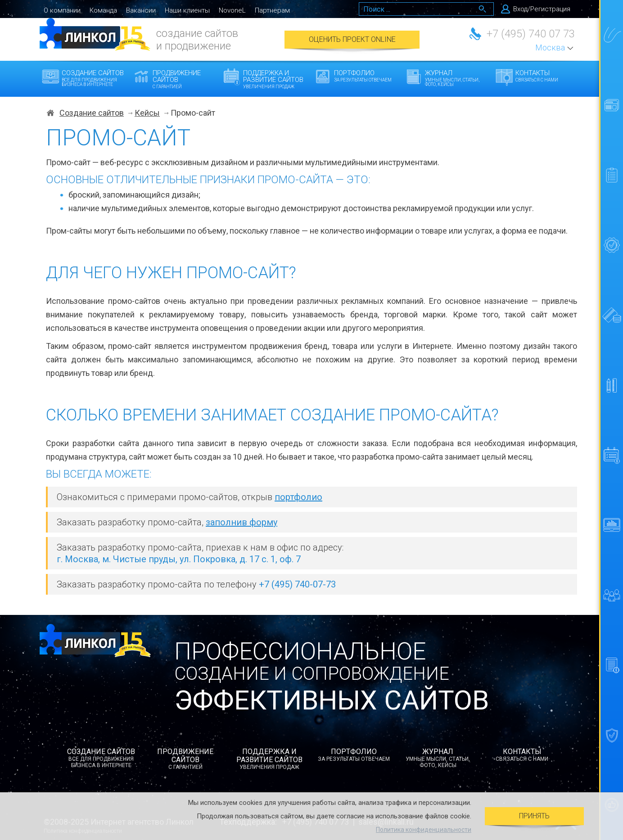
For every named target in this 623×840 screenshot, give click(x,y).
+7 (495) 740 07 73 (531, 34)
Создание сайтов (95, 78)
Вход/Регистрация (542, 9)
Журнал (458, 78)
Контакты (549, 76)
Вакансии (141, 10)
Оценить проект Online (352, 39)
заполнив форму (242, 522)
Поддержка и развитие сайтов (276, 79)
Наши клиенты (187, 10)
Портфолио (367, 76)
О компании (62, 10)
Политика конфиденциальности (424, 830)
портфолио (298, 497)
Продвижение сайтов (186, 79)
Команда (103, 10)
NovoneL (232, 10)
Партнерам (272, 10)
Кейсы (147, 113)
